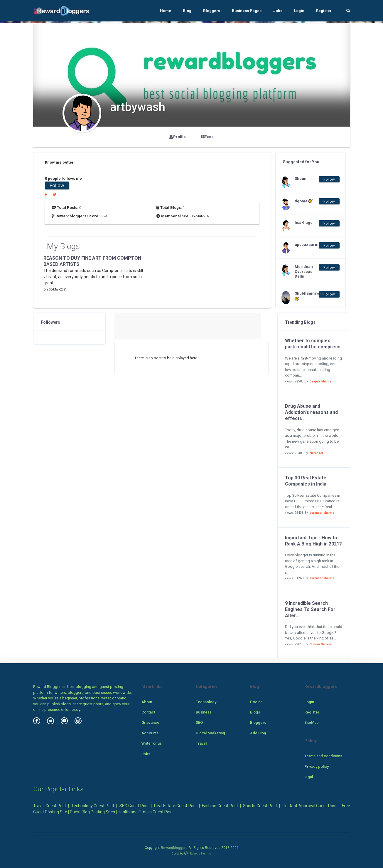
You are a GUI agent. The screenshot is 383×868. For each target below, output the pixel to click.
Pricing (256, 702)
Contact (148, 712)
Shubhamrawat (306, 296)
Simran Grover (320, 644)
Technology (206, 702)
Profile (178, 137)
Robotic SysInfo (197, 853)
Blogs (255, 712)
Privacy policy (317, 767)
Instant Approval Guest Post (311, 806)
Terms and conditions (323, 756)
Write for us (152, 743)
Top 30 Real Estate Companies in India (306, 481)
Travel (201, 743)
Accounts (150, 733)
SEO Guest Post (134, 806)
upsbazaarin (306, 245)
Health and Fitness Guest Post (145, 812)
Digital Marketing (210, 733)
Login (299, 11)
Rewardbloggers (174, 848)
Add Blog (258, 733)
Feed (207, 137)
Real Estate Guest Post (176, 806)
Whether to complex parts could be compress (313, 344)
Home (166, 11)
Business (204, 712)
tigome (304, 201)
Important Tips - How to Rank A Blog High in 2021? (313, 541)
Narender (316, 453)
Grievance (150, 722)
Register (324, 11)
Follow (57, 185)
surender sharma (322, 513)
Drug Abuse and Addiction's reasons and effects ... (311, 412)
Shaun (301, 178)
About (147, 702)
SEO (199, 722)
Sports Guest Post (260, 806)
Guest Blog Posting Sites (92, 812)
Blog (187, 11)
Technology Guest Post (93, 806)
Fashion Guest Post (220, 806)
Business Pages (247, 11)
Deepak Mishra (320, 381)
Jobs (278, 11)
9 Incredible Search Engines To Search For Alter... (310, 609)
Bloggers (212, 11)
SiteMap (312, 722)
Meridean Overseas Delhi (304, 272)
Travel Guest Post (50, 806)
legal (309, 777)
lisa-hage (304, 223)
